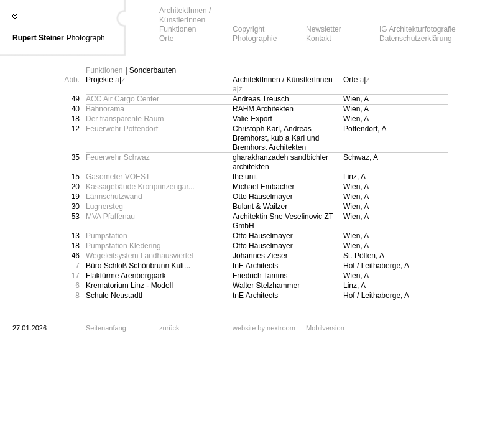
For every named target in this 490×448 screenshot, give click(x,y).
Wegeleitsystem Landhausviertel (140, 256)
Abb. (72, 80)
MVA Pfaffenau (110, 217)
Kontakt (319, 39)
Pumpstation (107, 236)
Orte (166, 39)
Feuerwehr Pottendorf (122, 129)
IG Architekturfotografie (418, 29)
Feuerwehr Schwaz (118, 157)
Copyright (248, 29)
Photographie (255, 39)
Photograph (86, 38)
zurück (169, 328)
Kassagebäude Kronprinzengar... (140, 187)
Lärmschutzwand (114, 197)
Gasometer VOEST (118, 177)
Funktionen (178, 29)
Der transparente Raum (125, 119)
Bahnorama (105, 109)
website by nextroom (264, 328)
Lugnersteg (104, 207)
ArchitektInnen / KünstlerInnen (185, 15)
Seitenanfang (106, 328)
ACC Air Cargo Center (122, 99)
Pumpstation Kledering (123, 246)
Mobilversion (325, 328)
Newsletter (324, 29)
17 (76, 276)
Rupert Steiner (38, 38)
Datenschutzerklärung (416, 39)
